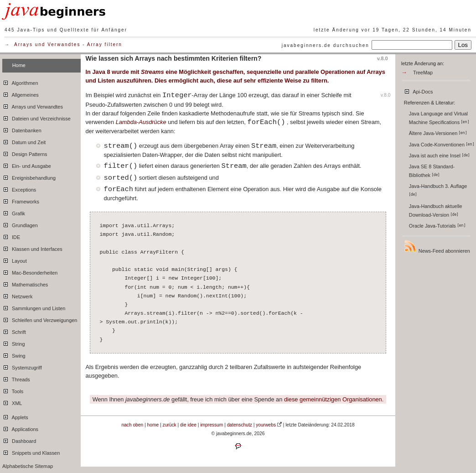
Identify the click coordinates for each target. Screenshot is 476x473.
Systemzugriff (22, 366)
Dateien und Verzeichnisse (36, 117)
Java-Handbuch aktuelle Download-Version (436, 211)
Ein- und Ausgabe (27, 165)
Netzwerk (17, 295)
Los (463, 45)
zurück (170, 425)
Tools (13, 390)
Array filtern (105, 44)
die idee (188, 425)
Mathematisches (25, 283)
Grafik (14, 212)
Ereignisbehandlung (29, 177)
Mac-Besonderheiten (30, 271)
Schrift (14, 331)
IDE (11, 236)
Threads (16, 378)
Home (19, 65)
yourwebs (266, 425)
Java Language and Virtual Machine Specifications (439, 118)
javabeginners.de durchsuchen (326, 45)
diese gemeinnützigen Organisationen (333, 399)
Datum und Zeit (24, 141)
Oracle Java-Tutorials (437, 226)
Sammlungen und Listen (34, 307)
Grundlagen (20, 224)
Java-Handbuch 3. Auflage (439, 190)
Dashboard (19, 440)
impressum (212, 425)
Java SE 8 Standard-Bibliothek (432, 171)
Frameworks (21, 200)
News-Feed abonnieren (437, 247)
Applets (15, 416)
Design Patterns (25, 153)
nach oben (132, 425)
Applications (20, 428)
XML (12, 402)
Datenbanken (22, 129)
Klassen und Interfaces (32, 248)
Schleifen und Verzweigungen (40, 319)
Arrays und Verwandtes (47, 44)
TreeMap (423, 73)
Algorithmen (20, 82)
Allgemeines (21, 94)
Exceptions (19, 188)
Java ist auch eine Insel (439, 156)
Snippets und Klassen (31, 452)
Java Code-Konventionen (442, 145)
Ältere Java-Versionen (438, 133)
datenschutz (240, 425)
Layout (15, 260)
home (153, 425)
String (13, 343)
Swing (14, 354)
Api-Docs (418, 90)
